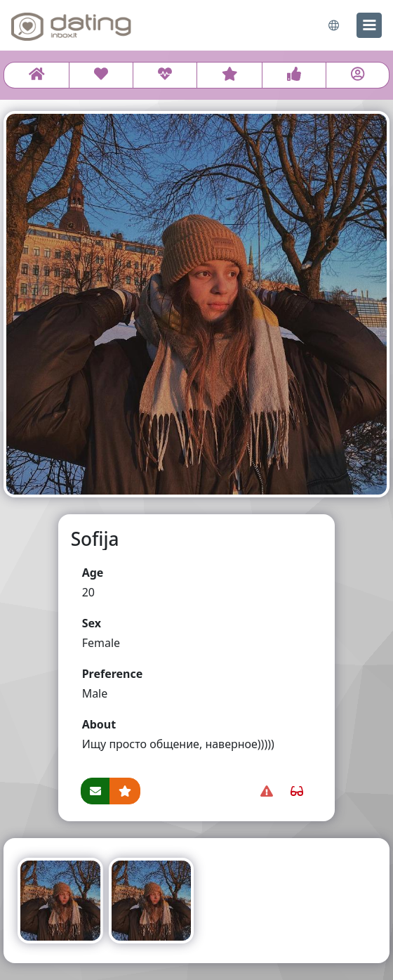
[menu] (369, 25)
